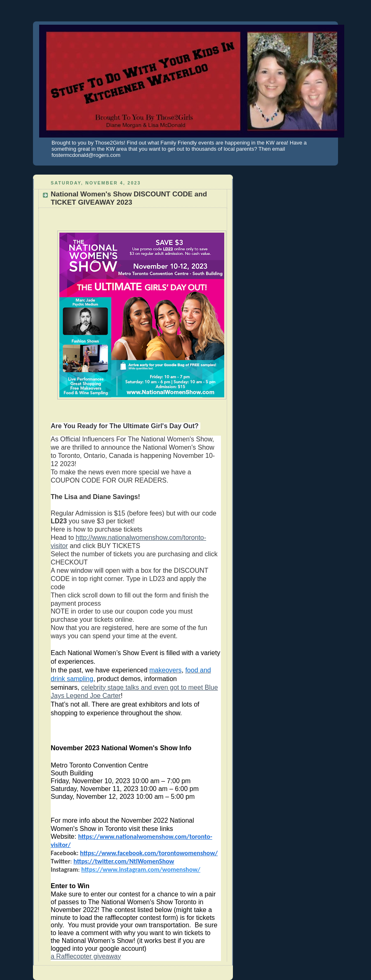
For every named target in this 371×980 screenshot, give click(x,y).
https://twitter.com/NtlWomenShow (124, 861)
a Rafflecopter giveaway (86, 956)
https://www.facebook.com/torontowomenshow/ (149, 853)
